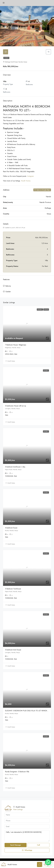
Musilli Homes (26, 181)
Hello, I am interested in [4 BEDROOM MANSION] (27, 836)
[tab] (6, 52)
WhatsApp (27, 850)
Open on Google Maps (42, 190)
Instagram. (31, 176)
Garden (8, 292)
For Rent (6, 58)
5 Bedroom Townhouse (13, 589)
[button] (48, 862)
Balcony (8, 286)
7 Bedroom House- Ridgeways (16, 345)
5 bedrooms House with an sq (15, 406)
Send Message (16, 845)
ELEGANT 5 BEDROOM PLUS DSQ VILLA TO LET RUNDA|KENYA (29, 711)
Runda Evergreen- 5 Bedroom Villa (17, 772)
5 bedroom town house (13, 650)
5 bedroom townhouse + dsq (15, 467)
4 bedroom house (11, 528)
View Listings (18, 809)
